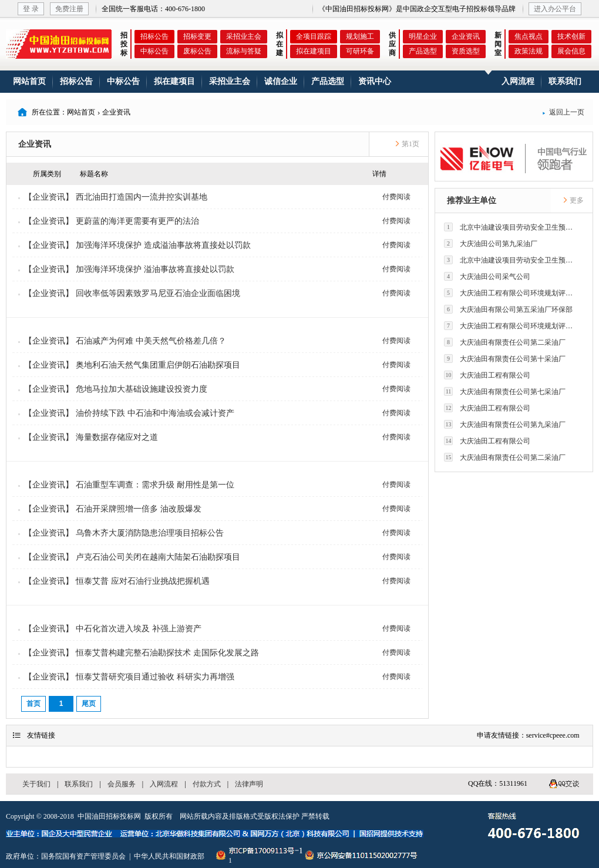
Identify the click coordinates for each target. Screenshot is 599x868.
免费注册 (69, 9)
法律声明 (249, 784)
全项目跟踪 (314, 36)
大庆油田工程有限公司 (487, 375)
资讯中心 (375, 81)
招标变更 (197, 36)
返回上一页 (563, 112)
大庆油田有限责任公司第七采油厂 (505, 391)
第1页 (407, 144)
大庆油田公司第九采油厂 (491, 243)
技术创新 (571, 36)
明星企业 (423, 36)
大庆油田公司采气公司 (487, 276)
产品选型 (423, 51)
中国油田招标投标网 (109, 816)
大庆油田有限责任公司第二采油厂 (505, 342)
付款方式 (207, 784)
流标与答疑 (244, 51)
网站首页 (29, 81)
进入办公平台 (555, 9)
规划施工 (360, 36)
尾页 (89, 704)
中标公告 (154, 51)
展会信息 (571, 51)
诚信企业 (281, 81)
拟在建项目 (314, 51)
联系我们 (565, 81)
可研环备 (360, 51)
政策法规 (529, 51)
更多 (573, 200)
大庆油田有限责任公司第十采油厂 (505, 359)
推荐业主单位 (472, 201)
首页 (33, 704)
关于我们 (36, 784)
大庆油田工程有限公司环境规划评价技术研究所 (511, 293)
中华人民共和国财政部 (169, 856)
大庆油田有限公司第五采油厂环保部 (508, 309)
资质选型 (466, 51)
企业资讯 (466, 36)
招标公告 (154, 36)
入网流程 (518, 81)
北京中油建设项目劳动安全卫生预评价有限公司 (511, 227)
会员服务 (122, 784)
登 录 (31, 9)
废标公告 (197, 51)
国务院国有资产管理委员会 (83, 856)
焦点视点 (529, 36)
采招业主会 (244, 36)
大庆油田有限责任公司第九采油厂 (505, 424)
